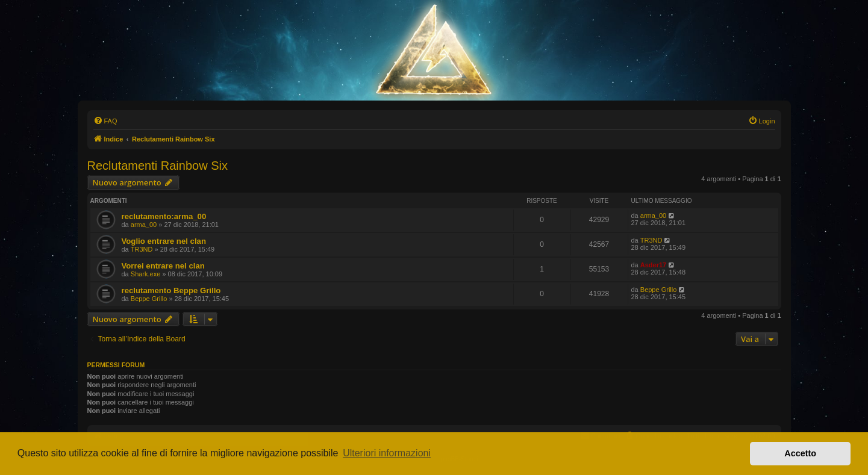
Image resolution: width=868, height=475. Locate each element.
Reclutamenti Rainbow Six (158, 166)
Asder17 (653, 265)
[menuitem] (105, 121)
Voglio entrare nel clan (164, 241)
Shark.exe (146, 274)
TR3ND (142, 249)
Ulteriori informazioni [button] (387, 453)
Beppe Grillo (149, 299)
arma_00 (144, 225)
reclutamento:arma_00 (164, 216)
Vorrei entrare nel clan (163, 266)
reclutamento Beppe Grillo (171, 290)
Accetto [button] (800, 453)
